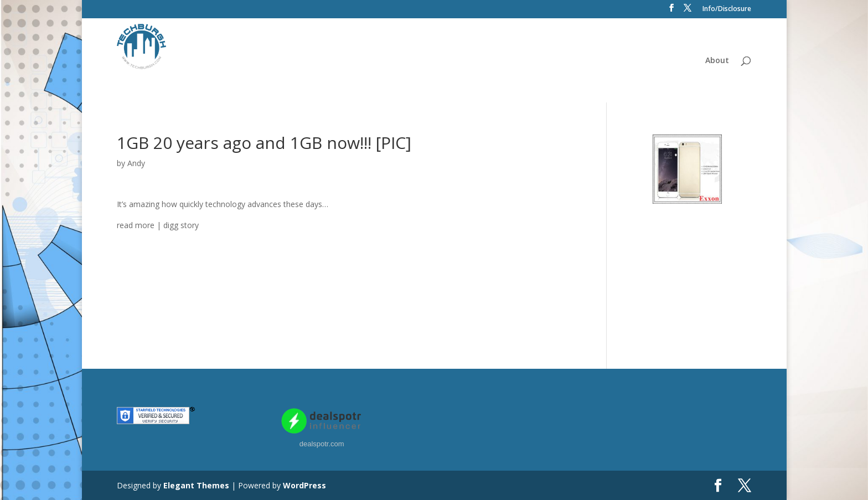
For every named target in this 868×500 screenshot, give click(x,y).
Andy (136, 163)
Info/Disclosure (727, 9)
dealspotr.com (322, 444)
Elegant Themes (196, 485)
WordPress (304, 485)
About (717, 61)
